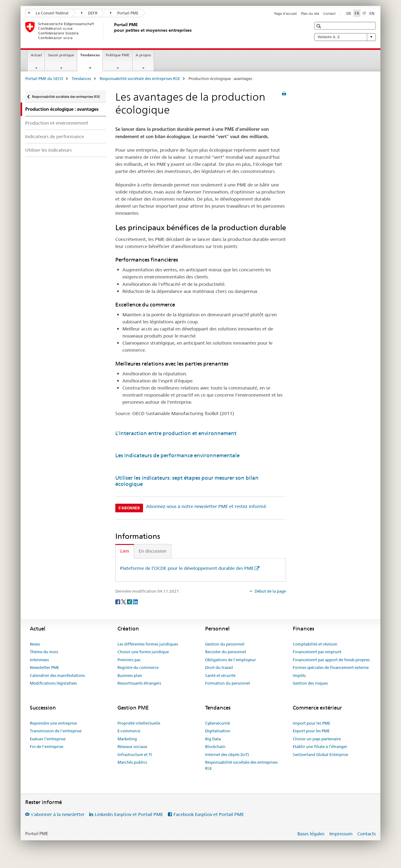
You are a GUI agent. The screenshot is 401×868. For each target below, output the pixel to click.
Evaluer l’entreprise (48, 739)
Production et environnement (57, 123)
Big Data (213, 739)
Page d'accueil (286, 14)
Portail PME (124, 13)
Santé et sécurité (220, 675)
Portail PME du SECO (44, 78)
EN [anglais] (372, 13)
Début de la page (270, 591)
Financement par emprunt (317, 652)
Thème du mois (44, 652)
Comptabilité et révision (315, 644)
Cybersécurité (218, 723)
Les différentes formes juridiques (148, 644)
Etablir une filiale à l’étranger (320, 746)
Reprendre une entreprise (53, 723)
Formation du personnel (228, 683)
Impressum (341, 834)
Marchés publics (132, 762)
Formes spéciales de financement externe (331, 667)
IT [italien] (364, 13)
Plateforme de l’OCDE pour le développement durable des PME (187, 568)
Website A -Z (345, 37)
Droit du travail (219, 667)
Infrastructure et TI (135, 754)
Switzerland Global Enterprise (320, 754)
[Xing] (130, 601)
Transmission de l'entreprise (56, 731)
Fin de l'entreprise (47, 746)
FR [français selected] (357, 13)
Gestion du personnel (225, 644)
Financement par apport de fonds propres (331, 660)
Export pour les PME (311, 731)
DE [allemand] (349, 13)
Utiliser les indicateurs (48, 150)
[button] (319, 26)
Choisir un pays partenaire (317, 739)
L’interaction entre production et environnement (176, 433)
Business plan (130, 675)
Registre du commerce (138, 667)
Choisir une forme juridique (143, 652)
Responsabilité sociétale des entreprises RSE (140, 78)
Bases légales (311, 834)
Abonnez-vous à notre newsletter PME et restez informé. (207, 506)
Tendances (91, 57)
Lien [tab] (125, 551)
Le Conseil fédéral (49, 13)
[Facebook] (118, 601)
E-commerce (129, 731)
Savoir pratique (61, 55)
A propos (143, 55)
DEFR (89, 13)
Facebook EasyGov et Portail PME (209, 814)
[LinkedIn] (135, 601)
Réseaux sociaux (132, 746)
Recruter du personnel (226, 652)
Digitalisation (218, 731)
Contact (329, 14)
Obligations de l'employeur (230, 660)
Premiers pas (129, 660)
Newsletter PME (44, 667)
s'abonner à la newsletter (58, 814)
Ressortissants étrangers (139, 683)
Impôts (299, 675)
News (35, 644)
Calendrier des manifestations (57, 675)
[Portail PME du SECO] (113, 30)
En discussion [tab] (153, 551)
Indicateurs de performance (55, 136)
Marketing (127, 739)
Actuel (36, 55)
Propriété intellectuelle (139, 723)
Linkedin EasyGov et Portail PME (129, 814)
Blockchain (215, 746)
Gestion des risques (310, 683)
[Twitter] (124, 601)
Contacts (367, 834)
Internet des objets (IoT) (227, 754)
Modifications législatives (53, 683)
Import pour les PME (312, 723)
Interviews (39, 660)
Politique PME (118, 55)
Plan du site (310, 14)
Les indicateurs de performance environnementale (177, 455)
